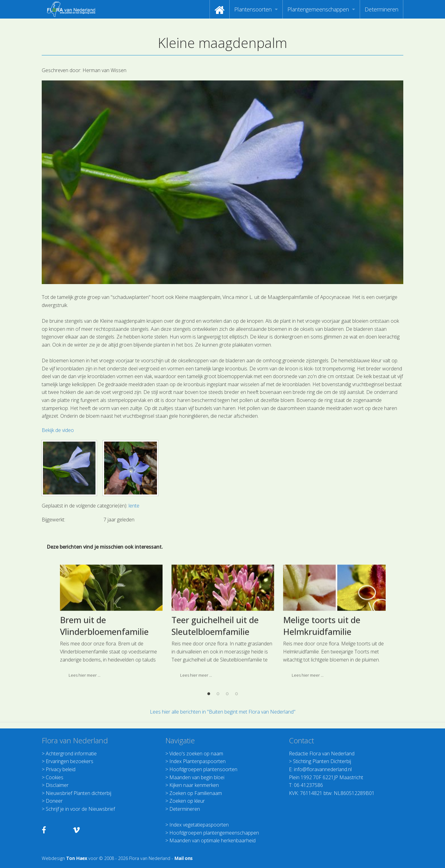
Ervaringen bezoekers (70, 761)
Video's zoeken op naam (196, 754)
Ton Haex (77, 858)
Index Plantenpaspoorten (197, 761)
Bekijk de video (58, 430)
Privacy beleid (61, 769)
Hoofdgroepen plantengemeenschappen (214, 833)
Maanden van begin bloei (197, 777)
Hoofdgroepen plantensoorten (203, 769)
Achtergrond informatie (71, 754)
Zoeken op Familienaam (196, 793)
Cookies (55, 777)
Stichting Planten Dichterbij (322, 761)
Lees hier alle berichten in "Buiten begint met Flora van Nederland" (223, 712)
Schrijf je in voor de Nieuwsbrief (80, 809)
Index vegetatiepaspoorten (199, 825)
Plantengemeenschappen (318, 9)
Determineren (381, 9)
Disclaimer (57, 785)
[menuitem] (220, 9)
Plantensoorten (253, 9)
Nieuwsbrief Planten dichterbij (78, 793)
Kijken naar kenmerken (194, 785)
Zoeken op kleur (187, 801)
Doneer (54, 801)
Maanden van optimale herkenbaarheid (212, 840)
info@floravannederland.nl (323, 769)
